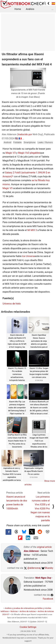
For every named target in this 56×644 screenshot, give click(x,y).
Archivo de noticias (28, 611)
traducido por (25, 134)
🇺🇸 (17, 138)
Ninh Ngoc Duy (43, 578)
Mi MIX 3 (32, 230)
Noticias (14, 611)
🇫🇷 (20, 138)
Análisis (30, 9)
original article (44, 547)
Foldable (18, 142)
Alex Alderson (31, 551)
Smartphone (30, 142)
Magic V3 (11, 153)
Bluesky (47, 568)
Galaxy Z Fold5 (13, 173)
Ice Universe (29, 256)
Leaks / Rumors (45, 142)
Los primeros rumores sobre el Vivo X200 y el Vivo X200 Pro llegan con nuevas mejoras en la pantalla (40, 509)
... (52, 9)
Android (7, 142)
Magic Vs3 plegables (29, 153)
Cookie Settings (28, 627)
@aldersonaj (32, 568)
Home (18, 9)
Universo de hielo (12, 304)
